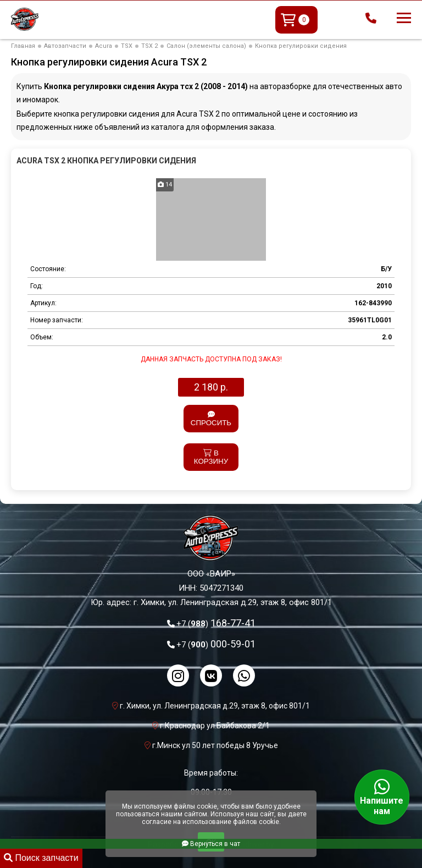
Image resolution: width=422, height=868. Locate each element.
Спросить (211, 419)
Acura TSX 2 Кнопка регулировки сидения (106, 161)
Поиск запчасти (41, 858)
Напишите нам (382, 797)
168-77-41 (216, 623)
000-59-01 (216, 644)
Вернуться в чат (211, 844)
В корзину (211, 457)
